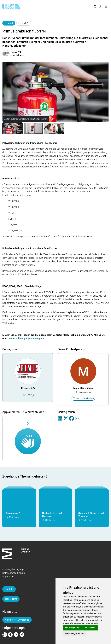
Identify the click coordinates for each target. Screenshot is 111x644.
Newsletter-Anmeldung (17, 620)
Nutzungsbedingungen (14, 569)
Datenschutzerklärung (14, 573)
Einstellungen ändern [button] (74, 634)
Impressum (8, 577)
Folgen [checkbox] (28, 395)
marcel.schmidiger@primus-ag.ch (26, 338)
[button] (12, 128)
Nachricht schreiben (83, 398)
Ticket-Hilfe (11, 599)
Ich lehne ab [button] (90, 628)
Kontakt (9, 589)
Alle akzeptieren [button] (72, 628)
